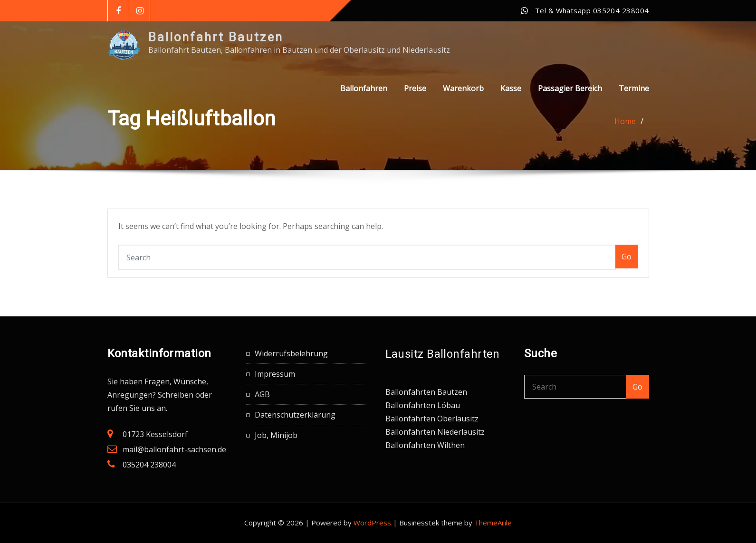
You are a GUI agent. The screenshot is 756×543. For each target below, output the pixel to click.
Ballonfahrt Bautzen (216, 37)
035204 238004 (149, 465)
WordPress (372, 523)
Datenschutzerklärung (295, 415)
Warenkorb (463, 99)
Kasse (511, 99)
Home (625, 121)
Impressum (275, 374)
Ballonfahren (364, 99)
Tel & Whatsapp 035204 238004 (592, 10)
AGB (262, 394)
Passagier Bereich (570, 99)
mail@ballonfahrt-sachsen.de (174, 449)
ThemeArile (493, 523)
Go (627, 257)
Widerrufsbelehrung (291, 353)
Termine (634, 99)
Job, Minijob (276, 435)
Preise (415, 99)
